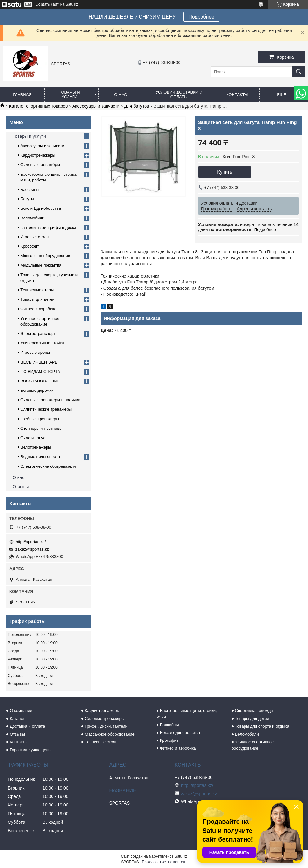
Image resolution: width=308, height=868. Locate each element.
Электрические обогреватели (48, 466)
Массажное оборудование (45, 256)
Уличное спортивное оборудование (253, 745)
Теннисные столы (37, 290)
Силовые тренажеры (105, 718)
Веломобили (32, 218)
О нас (121, 95)
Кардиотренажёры (38, 155)
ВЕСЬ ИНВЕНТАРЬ (39, 362)
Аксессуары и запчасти (96, 106)
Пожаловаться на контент (164, 862)
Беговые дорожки (37, 390)
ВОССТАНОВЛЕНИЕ (40, 381)
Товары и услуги (69, 94)
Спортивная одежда (254, 711)
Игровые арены (35, 352)
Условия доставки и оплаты (179, 94)
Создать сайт (47, 4)
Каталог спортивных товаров (38, 106)
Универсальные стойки (42, 343)
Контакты (237, 95)
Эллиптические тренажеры (46, 409)
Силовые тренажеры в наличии (50, 400)
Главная (22, 95)
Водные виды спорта (40, 457)
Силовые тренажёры (40, 165)
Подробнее (201, 17)
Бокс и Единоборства (41, 208)
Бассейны (30, 189)
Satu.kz (181, 856)
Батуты (27, 199)
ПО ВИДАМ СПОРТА (40, 372)
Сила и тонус (33, 438)
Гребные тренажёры (40, 419)
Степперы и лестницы (41, 428)
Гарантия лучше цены (30, 750)
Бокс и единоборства (180, 733)
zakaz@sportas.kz (32, 549)
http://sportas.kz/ (31, 542)
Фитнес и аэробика (38, 309)
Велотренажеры (36, 447)
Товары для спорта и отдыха (262, 726)
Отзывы (21, 487)
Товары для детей (38, 299)
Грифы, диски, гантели (106, 726)
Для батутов (137, 106)
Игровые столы (35, 237)
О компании (21, 711)
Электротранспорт (38, 334)
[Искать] (299, 72)
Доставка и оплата (27, 726)
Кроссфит (30, 246)
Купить (225, 172)
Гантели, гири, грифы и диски (48, 227)
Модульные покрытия (41, 265)
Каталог (17, 718)
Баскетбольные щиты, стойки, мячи (187, 714)
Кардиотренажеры (102, 711)
